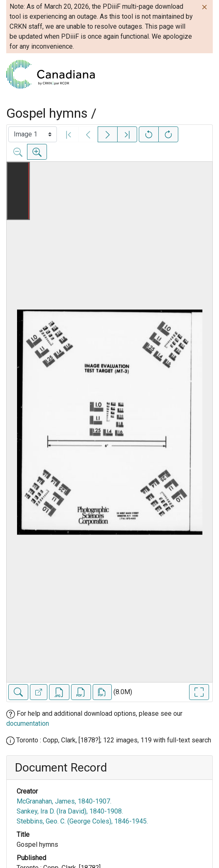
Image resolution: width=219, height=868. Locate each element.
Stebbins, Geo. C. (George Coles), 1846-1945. (82, 821)
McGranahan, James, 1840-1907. (64, 801)
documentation (28, 723)
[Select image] (33, 134)
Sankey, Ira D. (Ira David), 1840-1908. (70, 811)
